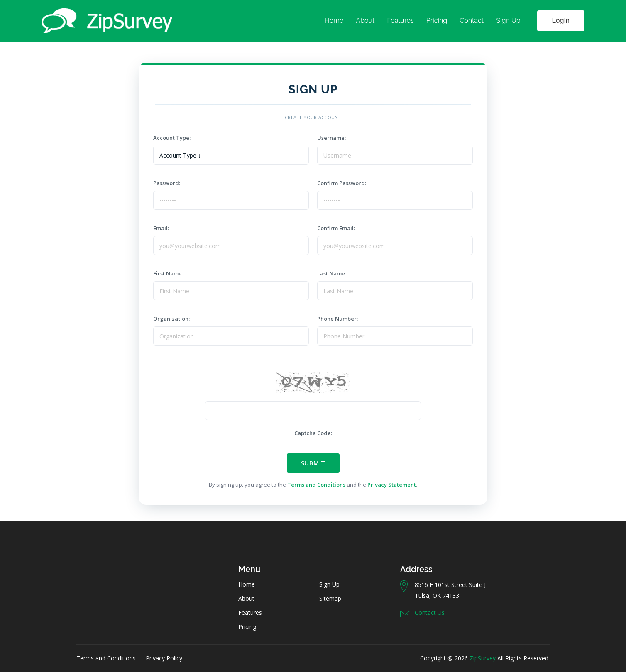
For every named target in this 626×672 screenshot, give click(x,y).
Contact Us (430, 612)
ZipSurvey (483, 658)
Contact (472, 21)
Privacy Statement (392, 485)
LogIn (561, 21)
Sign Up (508, 21)
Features (400, 21)
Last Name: (333, 273)
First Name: (169, 273)
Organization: (173, 319)
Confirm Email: (339, 228)
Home (334, 21)
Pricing (437, 21)
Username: (333, 138)
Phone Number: (340, 319)
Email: (164, 228)
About (365, 21)
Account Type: (173, 138)
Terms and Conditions (316, 485)
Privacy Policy (164, 658)
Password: (169, 183)
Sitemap (330, 598)
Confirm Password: (344, 183)
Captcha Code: (313, 433)
